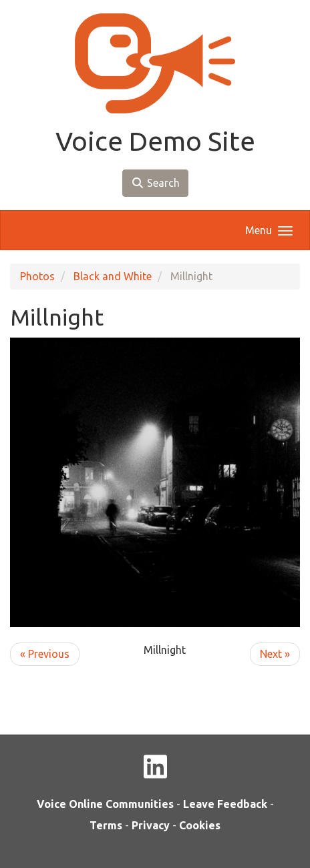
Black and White (113, 276)
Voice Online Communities (105, 804)
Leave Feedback (225, 804)
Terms (106, 825)
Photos (37, 276)
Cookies (200, 825)
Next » (275, 654)
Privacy (151, 825)
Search (155, 183)
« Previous (45, 654)
